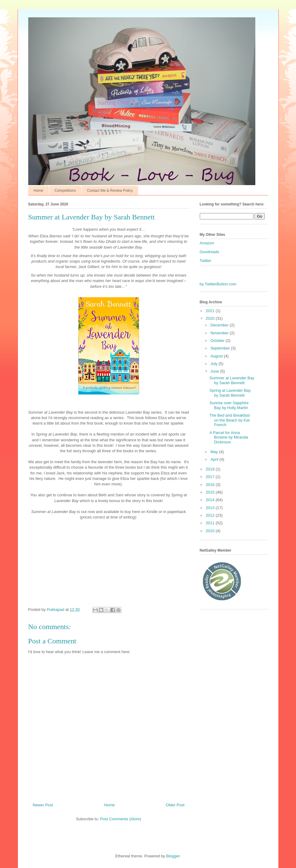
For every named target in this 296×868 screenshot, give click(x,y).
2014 (211, 500)
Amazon (207, 243)
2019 (211, 469)
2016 (211, 485)
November (220, 333)
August (217, 356)
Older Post (175, 805)
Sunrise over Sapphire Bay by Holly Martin (229, 405)
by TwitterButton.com (218, 284)
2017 (211, 477)
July (214, 364)
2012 (211, 515)
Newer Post (43, 805)
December (220, 325)
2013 (211, 508)
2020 (211, 318)
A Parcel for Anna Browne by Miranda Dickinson (229, 437)
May (215, 452)
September (221, 348)
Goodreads (209, 252)
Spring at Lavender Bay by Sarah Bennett (230, 393)
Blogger (173, 856)
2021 (211, 311)
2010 (211, 531)
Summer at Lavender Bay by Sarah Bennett (232, 380)
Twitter (206, 261)
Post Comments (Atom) (121, 819)
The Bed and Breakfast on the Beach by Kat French (230, 420)
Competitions (65, 191)
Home (39, 191)
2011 (211, 523)
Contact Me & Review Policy (110, 191)
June (215, 371)
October (218, 341)
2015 (211, 492)
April (215, 459)
